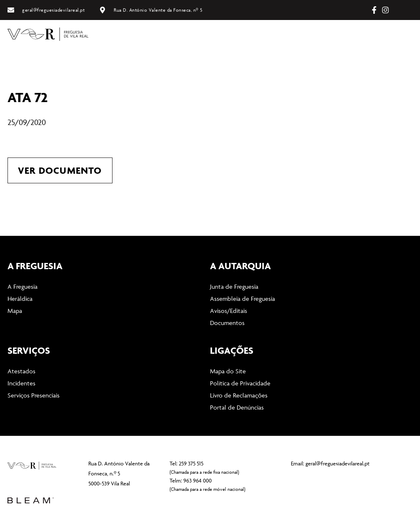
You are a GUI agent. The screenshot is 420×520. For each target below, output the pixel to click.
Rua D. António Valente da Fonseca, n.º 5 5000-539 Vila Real (119, 473)
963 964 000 (197, 480)
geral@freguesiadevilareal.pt (337, 463)
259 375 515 (191, 463)
